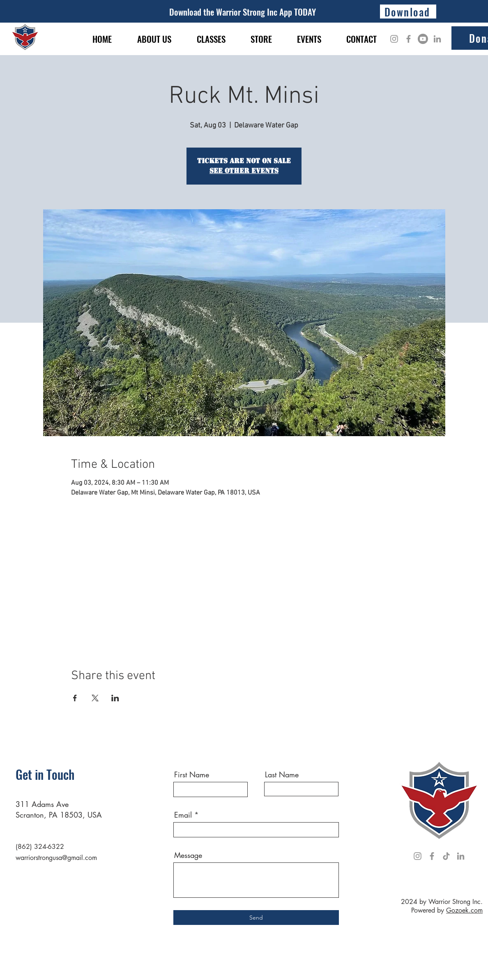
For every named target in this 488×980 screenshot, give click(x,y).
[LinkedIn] (437, 39)
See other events (244, 171)
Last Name (282, 774)
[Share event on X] (95, 698)
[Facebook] (409, 39)
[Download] (408, 12)
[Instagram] (394, 39)
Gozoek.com (464, 910)
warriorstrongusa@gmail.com (56, 858)
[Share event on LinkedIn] (115, 698)
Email (183, 815)
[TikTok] (446, 856)
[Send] (256, 918)
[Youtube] (423, 39)
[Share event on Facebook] (75, 698)
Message (188, 855)
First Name (192, 774)
